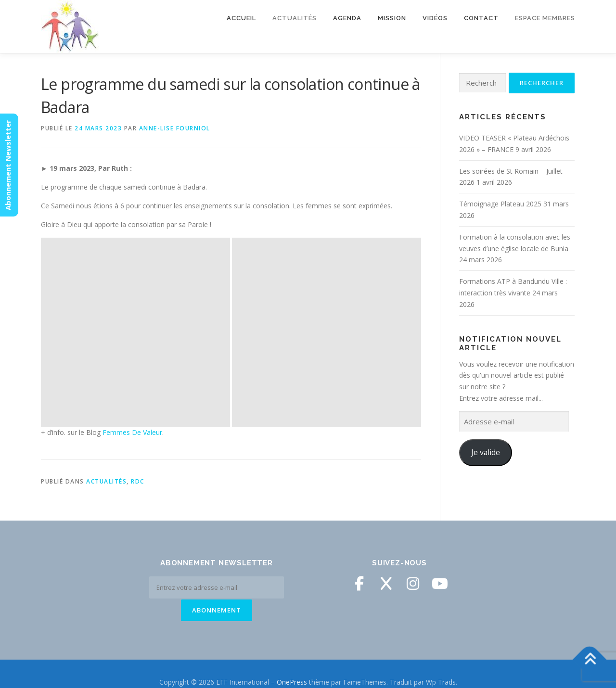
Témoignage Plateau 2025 (500, 204)
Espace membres (545, 18)
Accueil (241, 18)
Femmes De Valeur (132, 243)
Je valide (486, 452)
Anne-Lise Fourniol (175, 128)
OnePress (292, 665)
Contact (481, 18)
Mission (392, 18)
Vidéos (435, 18)
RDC (138, 292)
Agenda (347, 18)
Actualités (295, 18)
